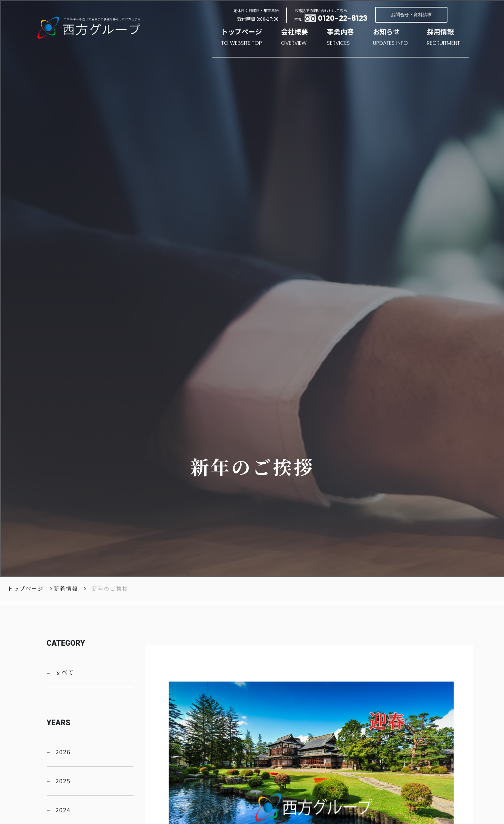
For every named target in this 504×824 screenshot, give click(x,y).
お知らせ (390, 38)
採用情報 (443, 38)
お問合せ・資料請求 (411, 15)
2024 (63, 810)
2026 (63, 752)
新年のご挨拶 (110, 588)
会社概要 (294, 38)
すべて (65, 672)
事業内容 (340, 38)
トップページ (242, 38)
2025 (63, 781)
